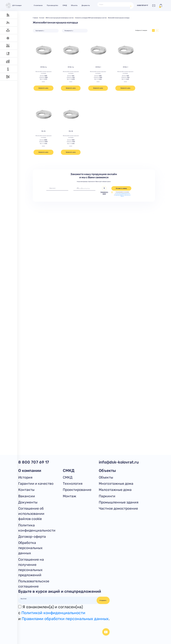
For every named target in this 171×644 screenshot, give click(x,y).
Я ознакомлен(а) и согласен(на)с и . (64, 613)
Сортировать (40, 31)
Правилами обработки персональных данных (123, 196)
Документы (86, 5)
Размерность (69, 31)
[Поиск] (114, 4)
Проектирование (77, 490)
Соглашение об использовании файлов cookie (31, 514)
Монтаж (69, 496)
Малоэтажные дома (115, 490)
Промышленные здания (119, 502)
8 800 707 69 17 (142, 6)
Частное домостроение (118, 509)
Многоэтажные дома (116, 484)
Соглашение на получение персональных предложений (31, 567)
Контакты (26, 490)
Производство (52, 5)
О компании (38, 5)
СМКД (65, 5)
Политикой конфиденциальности (123, 194)
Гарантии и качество (36, 484)
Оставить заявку (121, 188)
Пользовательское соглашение (34, 584)
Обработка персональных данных (30, 548)
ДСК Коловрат (14, 6)
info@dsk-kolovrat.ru (119, 462)
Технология (73, 484)
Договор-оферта (32, 537)
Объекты (74, 5)
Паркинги (107, 496)
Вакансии (27, 496)
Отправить (103, 600)
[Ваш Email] (58, 599)
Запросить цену (43, 88)
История (25, 477)
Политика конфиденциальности (37, 528)
